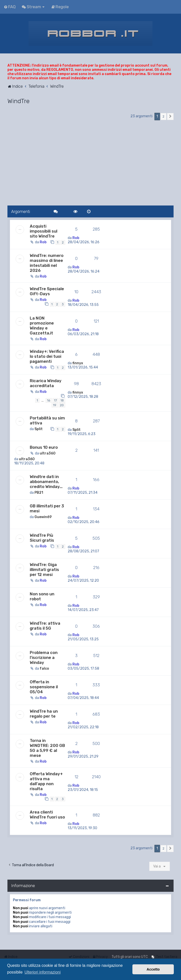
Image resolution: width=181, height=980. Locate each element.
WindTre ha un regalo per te (44, 714)
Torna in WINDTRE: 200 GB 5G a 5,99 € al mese (47, 748)
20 (62, 405)
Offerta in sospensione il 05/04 (44, 687)
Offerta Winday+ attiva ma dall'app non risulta (46, 781)
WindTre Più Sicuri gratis (42, 538)
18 (62, 400)
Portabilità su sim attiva (47, 420)
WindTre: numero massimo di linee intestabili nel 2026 (47, 263)
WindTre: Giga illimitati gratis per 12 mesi (44, 570)
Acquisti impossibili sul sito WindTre (44, 231)
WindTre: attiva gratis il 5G (45, 626)
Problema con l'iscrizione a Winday (44, 657)
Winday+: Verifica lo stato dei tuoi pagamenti (47, 356)
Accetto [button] (153, 969)
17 (55, 400)
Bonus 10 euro (44, 447)
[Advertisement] (90, 163)
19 (55, 405)
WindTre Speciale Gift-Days (47, 291)
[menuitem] (10, 7)
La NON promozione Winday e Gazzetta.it (42, 326)
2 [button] (164, 116)
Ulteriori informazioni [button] (43, 972)
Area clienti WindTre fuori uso (47, 815)
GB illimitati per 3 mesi (47, 508)
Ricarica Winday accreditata (46, 383)
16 (49, 400)
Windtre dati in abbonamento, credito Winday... (46, 482)
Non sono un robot (42, 596)
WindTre (18, 101)
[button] (170, 117)
